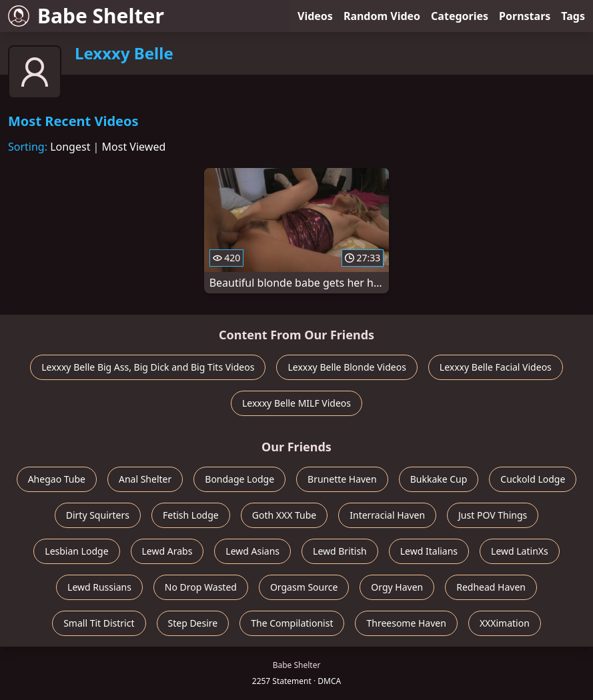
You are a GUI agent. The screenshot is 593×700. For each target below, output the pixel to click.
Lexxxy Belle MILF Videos (296, 403)
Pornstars (525, 16)
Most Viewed (134, 147)
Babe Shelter (86, 16)
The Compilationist (292, 623)
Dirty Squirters (98, 515)
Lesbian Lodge (76, 551)
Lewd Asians (252, 551)
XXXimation (505, 623)
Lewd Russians (99, 587)
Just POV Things (493, 515)
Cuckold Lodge (533, 479)
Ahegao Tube (57, 479)
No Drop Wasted (201, 587)
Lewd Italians (429, 551)
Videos (315, 16)
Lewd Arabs (167, 551)
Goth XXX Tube (284, 515)
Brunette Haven (342, 479)
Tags (573, 16)
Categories (460, 16)
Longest (70, 147)
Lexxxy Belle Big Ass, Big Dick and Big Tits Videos (148, 367)
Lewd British (340, 551)
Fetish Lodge (191, 515)
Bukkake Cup (439, 479)
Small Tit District (99, 623)
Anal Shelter (145, 479)
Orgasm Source (304, 587)
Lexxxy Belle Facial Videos (496, 367)
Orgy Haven (397, 587)
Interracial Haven (387, 515)
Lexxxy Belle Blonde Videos (347, 367)
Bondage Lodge (239, 479)
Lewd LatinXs (520, 551)
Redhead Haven (491, 587)
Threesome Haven (406, 623)
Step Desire (193, 623)
